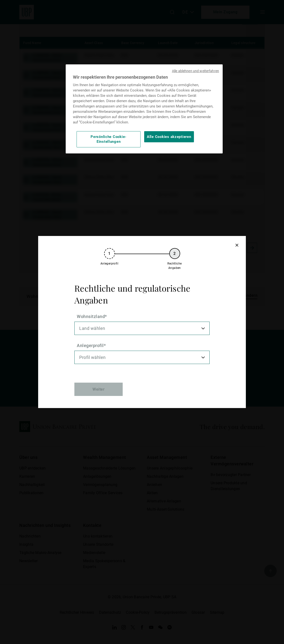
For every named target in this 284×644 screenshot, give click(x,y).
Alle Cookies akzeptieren (169, 137)
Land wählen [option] (92, 328)
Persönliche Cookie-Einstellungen (109, 139)
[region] (144, 109)
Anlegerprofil (90, 345)
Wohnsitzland (91, 316)
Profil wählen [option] (92, 357)
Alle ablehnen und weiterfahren (195, 71)
